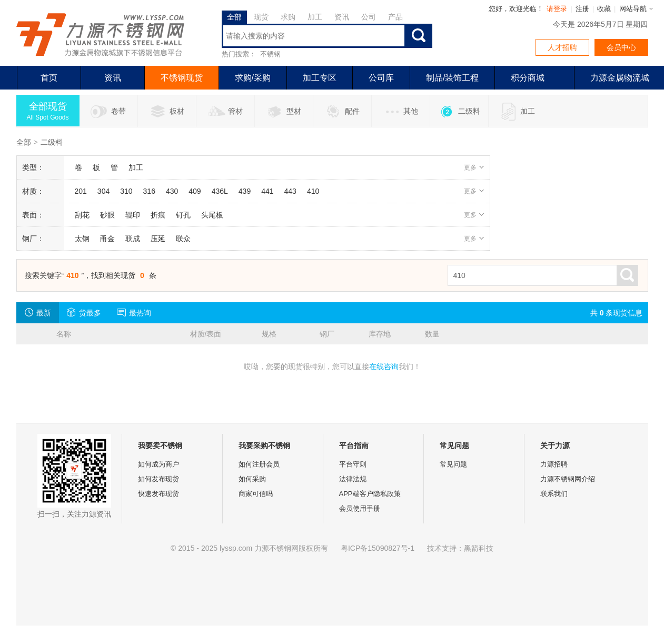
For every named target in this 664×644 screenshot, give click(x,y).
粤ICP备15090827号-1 (378, 548)
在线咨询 (384, 366)
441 (267, 191)
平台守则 (353, 464)
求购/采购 (253, 78)
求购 (288, 17)
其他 (400, 112)
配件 (342, 112)
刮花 (82, 215)
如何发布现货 (158, 479)
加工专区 (320, 78)
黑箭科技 (479, 548)
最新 (38, 312)
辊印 (133, 215)
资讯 (342, 17)
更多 (474, 167)
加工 (315, 17)
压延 (158, 239)
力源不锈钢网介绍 (568, 479)
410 (313, 191)
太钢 (82, 239)
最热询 (134, 312)
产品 (395, 17)
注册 (582, 9)
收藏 (604, 9)
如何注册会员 (259, 464)
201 (81, 191)
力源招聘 (554, 464)
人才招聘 (562, 47)
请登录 (557, 9)
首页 (49, 78)
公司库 (381, 78)
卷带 (108, 112)
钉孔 (183, 215)
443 (290, 191)
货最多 (84, 312)
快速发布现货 (158, 494)
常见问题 (453, 464)
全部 (234, 17)
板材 (167, 112)
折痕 (158, 215)
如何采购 (252, 479)
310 (126, 191)
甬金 (107, 239)
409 (195, 191)
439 (245, 191)
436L (220, 191)
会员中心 (621, 47)
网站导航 (633, 9)
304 (103, 191)
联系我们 (554, 494)
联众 (183, 239)
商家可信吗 (256, 494)
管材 (225, 112)
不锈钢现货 (182, 78)
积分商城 (528, 78)
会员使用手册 (360, 508)
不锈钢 (270, 54)
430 (172, 191)
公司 (369, 17)
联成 (133, 239)
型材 (284, 112)
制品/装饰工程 (452, 78)
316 (149, 191)
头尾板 (212, 215)
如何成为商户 (158, 464)
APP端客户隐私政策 (370, 494)
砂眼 (107, 215)
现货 (261, 17)
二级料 (459, 112)
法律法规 (353, 479)
